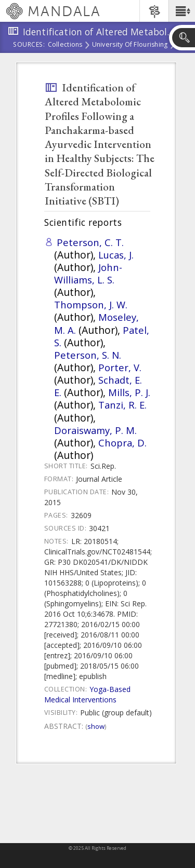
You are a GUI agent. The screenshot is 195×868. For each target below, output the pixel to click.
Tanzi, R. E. (122, 405)
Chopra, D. (122, 443)
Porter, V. (120, 367)
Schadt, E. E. (98, 386)
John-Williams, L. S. (88, 273)
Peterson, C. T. (90, 242)
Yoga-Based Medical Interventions (87, 694)
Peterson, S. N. (88, 355)
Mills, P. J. (129, 392)
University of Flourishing (130, 45)
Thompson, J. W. (91, 304)
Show (96, 726)
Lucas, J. (116, 255)
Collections (65, 45)
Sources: (29, 45)
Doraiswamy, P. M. (95, 430)
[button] (182, 11)
